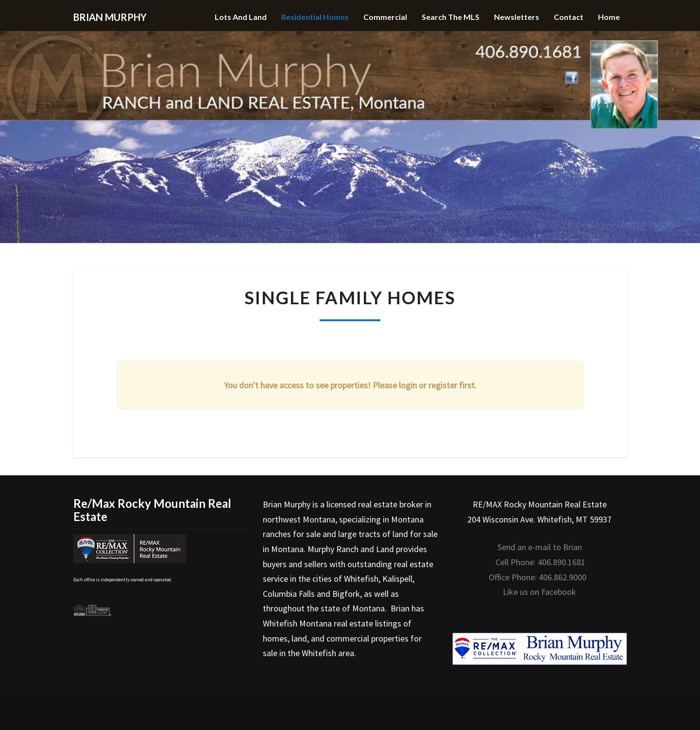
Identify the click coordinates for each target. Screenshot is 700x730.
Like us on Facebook (539, 592)
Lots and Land (241, 17)
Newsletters (517, 17)
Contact (569, 17)
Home (609, 17)
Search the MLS (451, 17)
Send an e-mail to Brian (540, 547)
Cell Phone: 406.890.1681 (540, 562)
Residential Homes (315, 17)
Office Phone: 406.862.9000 (538, 577)
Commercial (385, 17)
